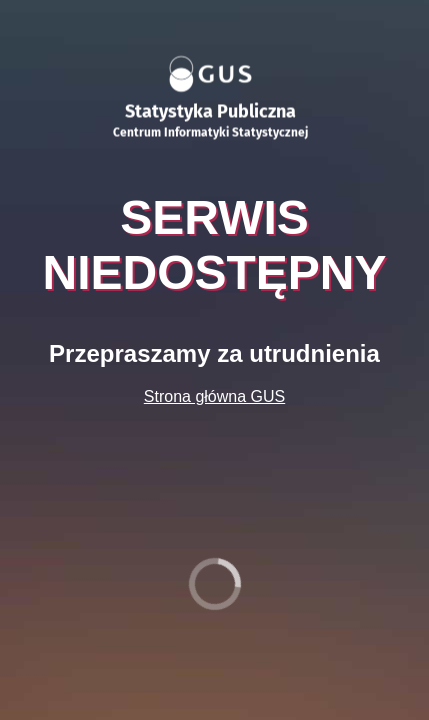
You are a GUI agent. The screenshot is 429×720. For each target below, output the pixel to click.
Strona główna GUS (214, 396)
